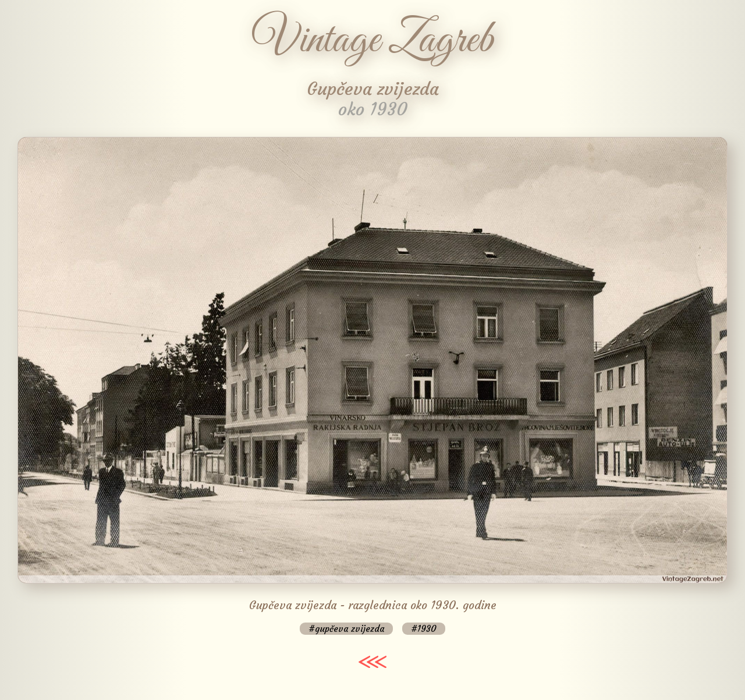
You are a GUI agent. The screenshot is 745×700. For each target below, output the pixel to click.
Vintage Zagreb (373, 41)
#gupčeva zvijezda (346, 629)
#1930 (424, 629)
